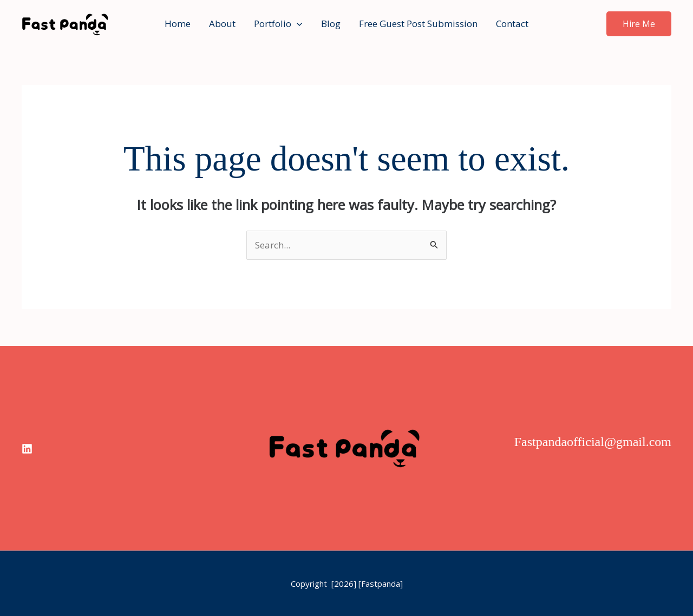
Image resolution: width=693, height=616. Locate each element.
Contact (512, 24)
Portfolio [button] (278, 24)
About (222, 24)
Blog (331, 24)
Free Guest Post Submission (418, 24)
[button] (297, 24)
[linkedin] (27, 449)
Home (178, 24)
